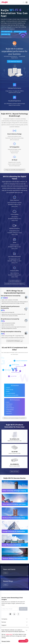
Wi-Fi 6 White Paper (7, 32)
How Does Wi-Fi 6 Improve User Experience (15, 284)
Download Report (15, 61)
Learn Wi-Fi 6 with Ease (15, 281)
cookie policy (9, 634)
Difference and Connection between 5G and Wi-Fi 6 (14, 418)
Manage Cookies (6, 641)
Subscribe (23, 609)
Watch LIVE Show (14, 471)
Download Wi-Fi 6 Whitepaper (15, 341)
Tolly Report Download (20, 32)
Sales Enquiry (6, 34)
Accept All (23, 641)
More (6, 573)
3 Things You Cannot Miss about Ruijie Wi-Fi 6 (15, 170)
